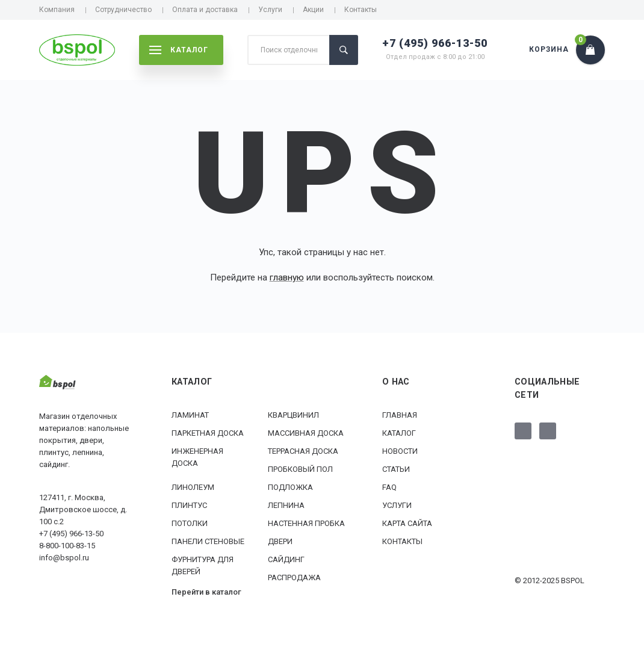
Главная (400, 415)
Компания (57, 10)
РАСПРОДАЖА (294, 577)
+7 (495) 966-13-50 (435, 43)
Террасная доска (303, 451)
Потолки (190, 523)
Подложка (290, 487)
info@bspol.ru (64, 558)
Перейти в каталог (206, 592)
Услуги (270, 10)
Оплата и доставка (205, 10)
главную (287, 277)
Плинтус (189, 505)
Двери (280, 541)
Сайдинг (286, 559)
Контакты (361, 10)
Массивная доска (306, 433)
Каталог (399, 433)
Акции (313, 10)
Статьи (396, 469)
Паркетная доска (208, 433)
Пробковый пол (300, 469)
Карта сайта (407, 523)
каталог (179, 50)
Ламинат (190, 415)
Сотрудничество (123, 10)
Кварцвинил (293, 415)
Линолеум (193, 487)
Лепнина (286, 505)
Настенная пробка (306, 523)
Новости (400, 451)
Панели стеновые (208, 541)
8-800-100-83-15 (67, 546)
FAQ (389, 487)
